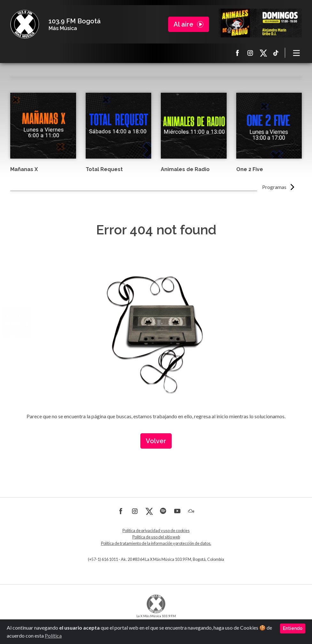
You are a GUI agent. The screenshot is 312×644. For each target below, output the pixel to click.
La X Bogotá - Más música (25, 24)
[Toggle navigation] (297, 53)
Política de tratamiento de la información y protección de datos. (156, 543)
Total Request (104, 169)
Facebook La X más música (238, 53)
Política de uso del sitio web (156, 537)
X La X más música (263, 53)
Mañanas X (24, 169)
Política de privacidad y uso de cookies (156, 531)
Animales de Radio (185, 169)
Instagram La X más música (250, 53)
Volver (156, 441)
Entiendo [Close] (293, 628)
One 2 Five (250, 169)
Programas (274, 187)
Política (53, 636)
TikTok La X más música (276, 53)
